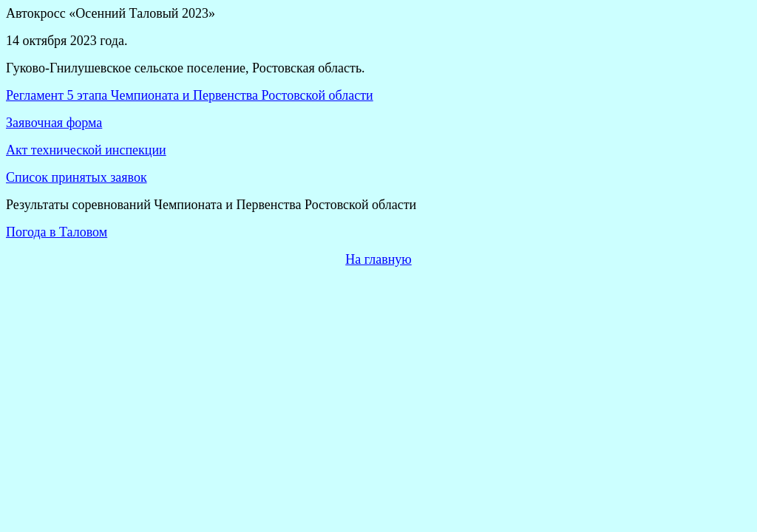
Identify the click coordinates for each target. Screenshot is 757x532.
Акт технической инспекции (86, 150)
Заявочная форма (54, 123)
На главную (378, 259)
